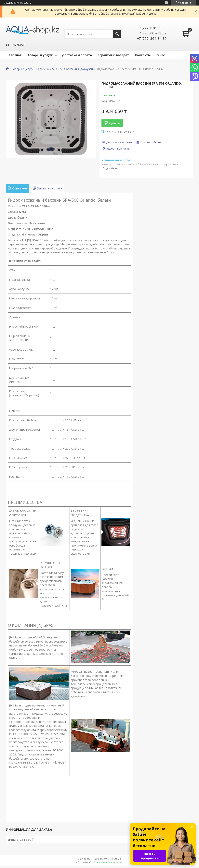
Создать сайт (12, 3)
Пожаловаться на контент (108, 862)
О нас (161, 55)
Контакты (143, 55)
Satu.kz (117, 859)
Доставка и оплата (77, 55)
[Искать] (117, 34)
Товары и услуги (40, 55)
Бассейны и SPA (47, 69)
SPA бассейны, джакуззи (76, 69)
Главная (15, 55)
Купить (114, 123)
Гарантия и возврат (113, 55)
